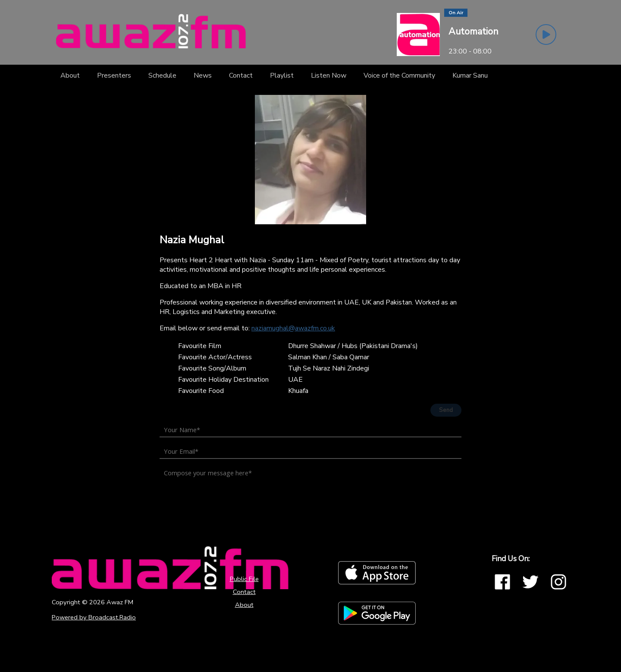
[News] (203, 75)
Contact (244, 592)
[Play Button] (546, 35)
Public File (244, 579)
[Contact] (241, 75)
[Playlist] (282, 75)
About (244, 605)
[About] (70, 75)
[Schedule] (162, 75)
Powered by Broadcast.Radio (94, 617)
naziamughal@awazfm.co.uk (293, 328)
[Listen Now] (329, 75)
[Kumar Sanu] (470, 75)
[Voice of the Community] (399, 75)
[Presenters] (114, 75)
